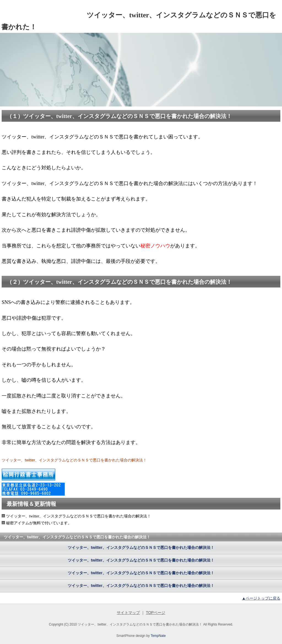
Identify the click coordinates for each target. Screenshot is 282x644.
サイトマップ (128, 613)
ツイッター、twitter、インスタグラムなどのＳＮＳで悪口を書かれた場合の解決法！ (141, 547)
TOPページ (156, 613)
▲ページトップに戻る (261, 598)
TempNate (158, 636)
